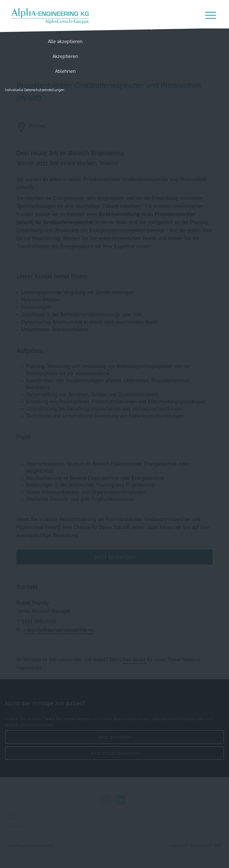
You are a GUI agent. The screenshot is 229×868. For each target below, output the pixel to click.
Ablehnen (65, 71)
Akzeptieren (65, 56)
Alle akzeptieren (65, 41)
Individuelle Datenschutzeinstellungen (35, 90)
